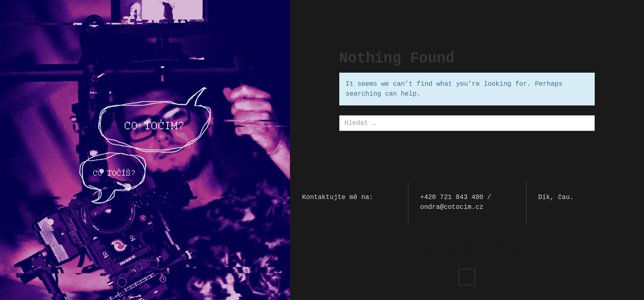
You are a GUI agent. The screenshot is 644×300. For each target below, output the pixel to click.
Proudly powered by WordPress (467, 254)
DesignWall (544, 244)
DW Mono (494, 244)
